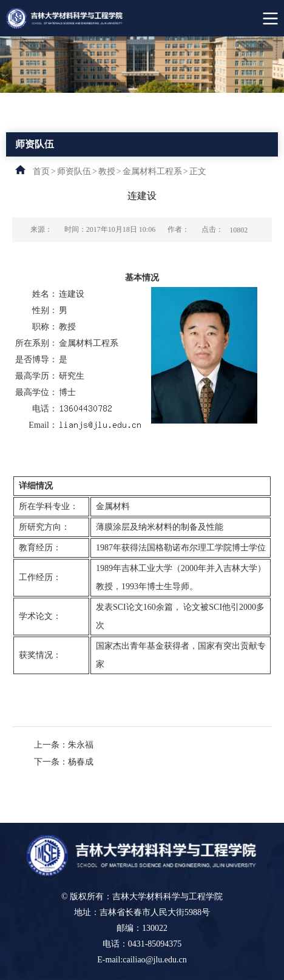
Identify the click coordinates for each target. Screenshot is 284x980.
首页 (41, 171)
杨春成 (81, 762)
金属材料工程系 (152, 171)
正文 (198, 171)
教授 (107, 171)
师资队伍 (74, 171)
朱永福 (81, 745)
